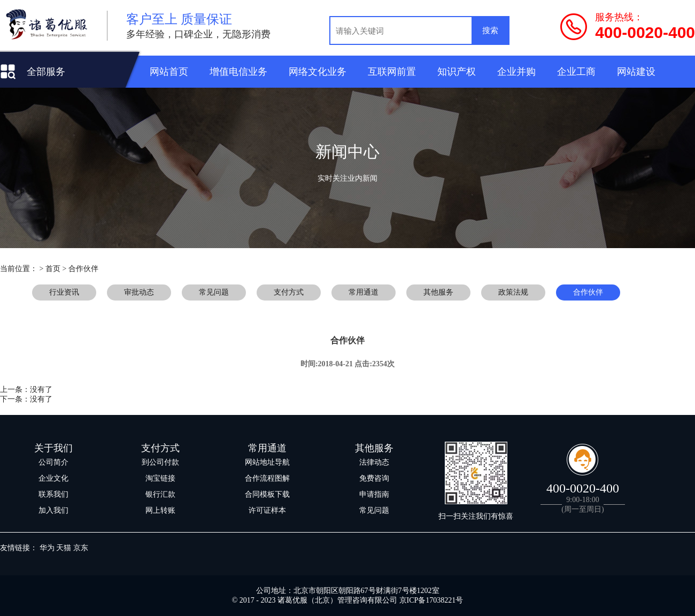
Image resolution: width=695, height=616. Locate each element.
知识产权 (457, 72)
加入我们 (53, 510)
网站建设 (636, 72)
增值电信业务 (238, 72)
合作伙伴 (83, 269)
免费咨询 (374, 478)
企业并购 (516, 72)
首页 (53, 269)
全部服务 (46, 72)
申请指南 (374, 494)
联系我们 (53, 494)
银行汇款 (160, 494)
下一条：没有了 (26, 399)
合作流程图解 (267, 478)
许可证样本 (267, 510)
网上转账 (160, 510)
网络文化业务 (318, 72)
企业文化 (53, 478)
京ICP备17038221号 (431, 600)
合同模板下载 (267, 494)
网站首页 (169, 72)
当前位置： (19, 269)
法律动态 (374, 462)
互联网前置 (392, 72)
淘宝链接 (160, 478)
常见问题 (374, 510)
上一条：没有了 (26, 390)
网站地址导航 (267, 462)
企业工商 (576, 72)
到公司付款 (160, 462)
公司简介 (53, 462)
